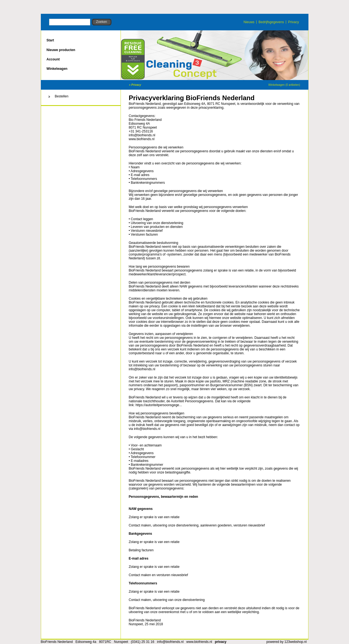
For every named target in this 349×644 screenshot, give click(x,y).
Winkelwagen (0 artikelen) (284, 85)
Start (50, 40)
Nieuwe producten (61, 50)
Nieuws (249, 22)
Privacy (293, 22)
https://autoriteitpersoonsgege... (159, 405)
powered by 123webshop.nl (286, 642)
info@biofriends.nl (170, 642)
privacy (221, 642)
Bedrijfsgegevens (271, 22)
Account (53, 59)
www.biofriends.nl (142, 139)
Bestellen (62, 96)
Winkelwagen (57, 69)
